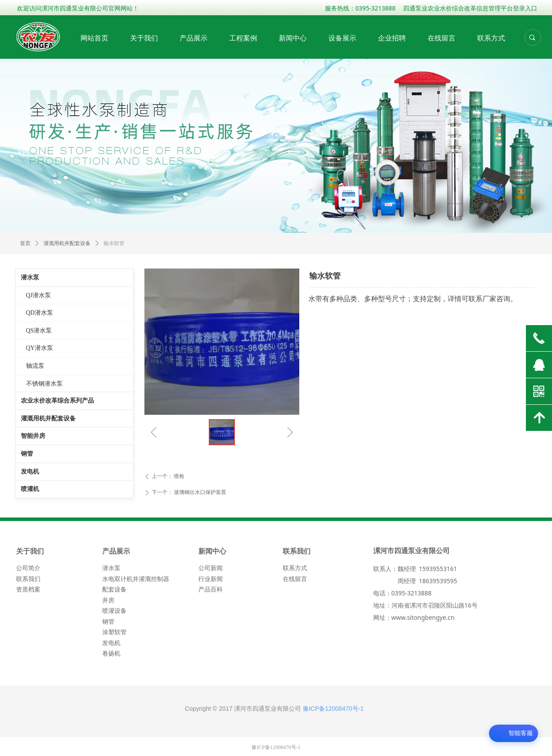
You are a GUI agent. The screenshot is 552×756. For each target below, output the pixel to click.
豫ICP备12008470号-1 (333, 709)
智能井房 (33, 436)
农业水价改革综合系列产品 (57, 401)
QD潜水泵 (40, 313)
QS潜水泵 (39, 331)
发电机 (30, 472)
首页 (25, 243)
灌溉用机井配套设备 (48, 418)
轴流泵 (35, 366)
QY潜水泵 (40, 348)
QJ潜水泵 (39, 295)
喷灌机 (30, 489)
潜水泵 (30, 277)
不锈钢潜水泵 (44, 384)
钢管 (27, 454)
